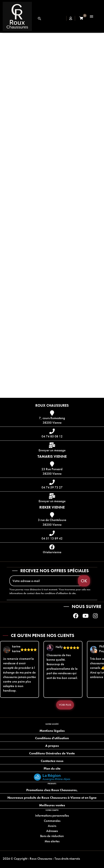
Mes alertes (52, 841)
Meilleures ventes (52, 805)
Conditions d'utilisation (52, 738)
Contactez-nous (52, 761)
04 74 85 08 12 (52, 436)
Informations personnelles (52, 815)
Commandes (52, 821)
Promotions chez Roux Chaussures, (52, 790)
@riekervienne (52, 552)
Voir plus (65, 705)
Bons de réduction (52, 836)
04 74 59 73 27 (52, 487)
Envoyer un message (52, 450)
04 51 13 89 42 (52, 538)
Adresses (52, 831)
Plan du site (52, 768)
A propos (52, 746)
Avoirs (52, 826)
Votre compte (52, 810)
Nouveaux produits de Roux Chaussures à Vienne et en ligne (52, 798)
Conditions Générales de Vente (52, 753)
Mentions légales (52, 731)
